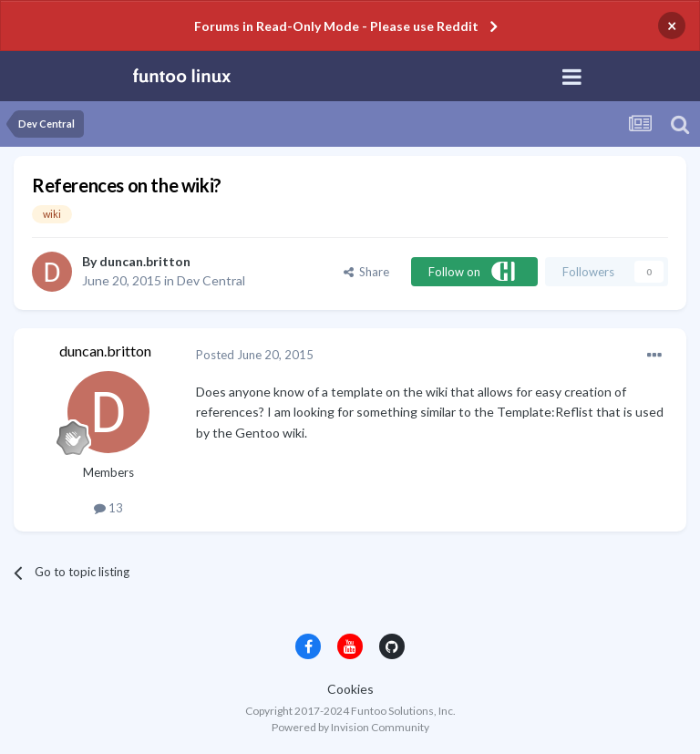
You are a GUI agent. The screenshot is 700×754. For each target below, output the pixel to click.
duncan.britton (145, 261)
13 (108, 508)
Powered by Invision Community (350, 727)
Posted (255, 355)
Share (366, 272)
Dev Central (211, 280)
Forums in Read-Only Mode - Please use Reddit (336, 26)
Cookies (350, 689)
